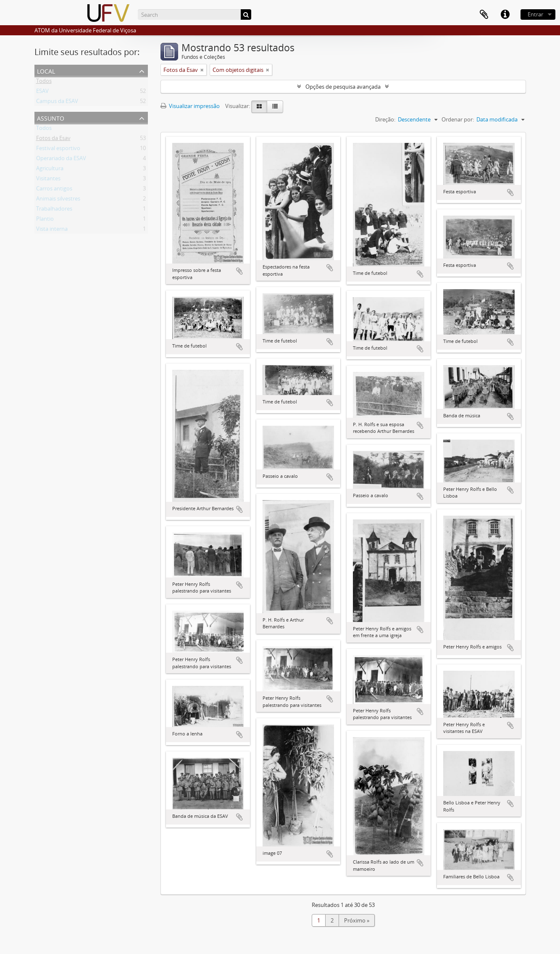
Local (46, 70)
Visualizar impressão (190, 106)
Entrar (535, 14)
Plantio (45, 220)
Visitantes (48, 180)
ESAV (42, 92)
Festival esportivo (58, 150)
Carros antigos (54, 190)
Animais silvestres (58, 200)
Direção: (385, 119)
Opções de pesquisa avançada (343, 87)
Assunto (51, 117)
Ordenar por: (458, 119)
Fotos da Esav (53, 140)
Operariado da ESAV (61, 160)
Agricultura (50, 170)
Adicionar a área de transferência (239, 271)
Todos (44, 82)
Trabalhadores (54, 210)
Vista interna (52, 230)
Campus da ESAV (57, 103)
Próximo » (357, 920)
